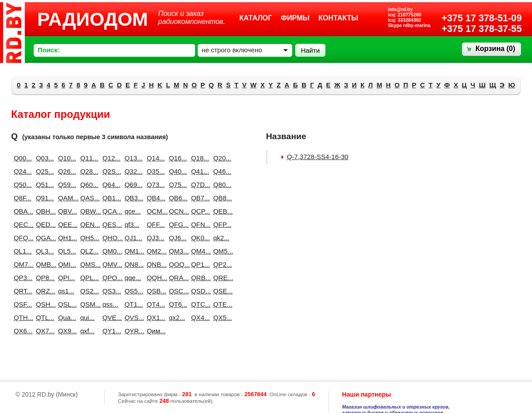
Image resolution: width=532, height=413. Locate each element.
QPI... (66, 278)
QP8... (43, 278)
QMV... (110, 264)
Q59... (66, 185)
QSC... (176, 291)
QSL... (66, 304)
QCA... (110, 211)
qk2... (221, 238)
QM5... (221, 251)
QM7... (21, 264)
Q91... (43, 198)
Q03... (43, 158)
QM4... (199, 251)
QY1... (110, 331)
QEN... (88, 224)
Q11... (88, 158)
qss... (110, 304)
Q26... (66, 171)
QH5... (88, 238)
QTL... (43, 318)
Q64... (110, 185)
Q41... (199, 171)
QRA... (176, 278)
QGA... (43, 238)
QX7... (43, 331)
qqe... (132, 278)
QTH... (21, 318)
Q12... (110, 158)
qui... (87, 318)
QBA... (21, 211)
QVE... (110, 318)
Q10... (66, 158)
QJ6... (176, 238)
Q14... (154, 158)
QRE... (221, 278)
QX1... (154, 318)
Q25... (43, 171)
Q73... (154, 185)
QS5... (132, 291)
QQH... (154, 278)
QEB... (221, 211)
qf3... (132, 224)
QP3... (21, 278)
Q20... (221, 158)
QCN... (176, 211)
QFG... (176, 224)
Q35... (154, 171)
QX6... (21, 331)
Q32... (132, 171)
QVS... (132, 318)
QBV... (66, 211)
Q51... (43, 185)
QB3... (132, 198)
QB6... (176, 198)
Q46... (221, 171)
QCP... (199, 211)
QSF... (21, 304)
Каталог (256, 18)
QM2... (154, 251)
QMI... (66, 264)
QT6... (176, 304)
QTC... (199, 304)
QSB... (154, 291)
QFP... (221, 224)
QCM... (154, 211)
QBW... (88, 211)
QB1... (110, 198)
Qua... (66, 318)
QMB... (43, 264)
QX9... (66, 331)
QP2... (221, 264)
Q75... (176, 185)
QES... (110, 224)
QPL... (88, 278)
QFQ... (21, 238)
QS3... (110, 291)
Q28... (88, 171)
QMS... (88, 264)
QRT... (21, 291)
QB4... (154, 198)
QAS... (88, 198)
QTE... (221, 304)
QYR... (132, 331)
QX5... (221, 318)
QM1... (132, 251)
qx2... (176, 318)
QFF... (154, 224)
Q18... (199, 158)
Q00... (21, 158)
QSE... (221, 291)
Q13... (132, 158)
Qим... (154, 331)
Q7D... (199, 185)
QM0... (110, 251)
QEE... (66, 224)
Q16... (176, 158)
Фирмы (295, 18)
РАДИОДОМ (93, 19)
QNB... (154, 264)
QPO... (110, 278)
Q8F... (21, 198)
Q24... (21, 171)
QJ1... (132, 238)
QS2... (88, 291)
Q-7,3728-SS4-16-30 (318, 157)
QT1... (132, 304)
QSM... (88, 304)
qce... (132, 211)
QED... (43, 224)
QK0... (199, 238)
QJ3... (154, 238)
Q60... (88, 185)
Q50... (21, 185)
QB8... (221, 198)
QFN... (199, 224)
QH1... (66, 238)
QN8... (132, 264)
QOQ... (176, 264)
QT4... (154, 304)
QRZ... (43, 291)
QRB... (199, 278)
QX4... (199, 318)
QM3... (176, 251)
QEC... (21, 224)
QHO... (110, 238)
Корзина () (495, 49)
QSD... (199, 291)
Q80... (221, 185)
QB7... (199, 198)
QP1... (199, 264)
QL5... (66, 251)
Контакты (338, 18)
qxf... (87, 331)
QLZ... (88, 251)
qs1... (66, 291)
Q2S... (110, 171)
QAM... (66, 198)
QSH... (43, 304)
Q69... (132, 185)
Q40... (176, 171)
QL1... (21, 251)
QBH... (43, 211)
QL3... (43, 251)
